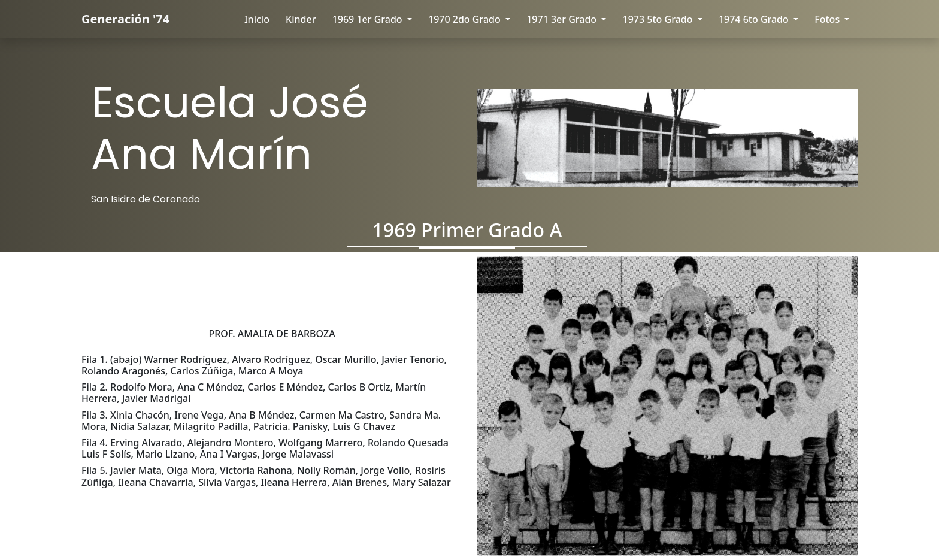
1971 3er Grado (563, 19)
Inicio (257, 19)
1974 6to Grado (755, 19)
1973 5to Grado (659, 19)
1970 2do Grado (466, 19)
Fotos (828, 19)
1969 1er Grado (369, 19)
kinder (301, 19)
